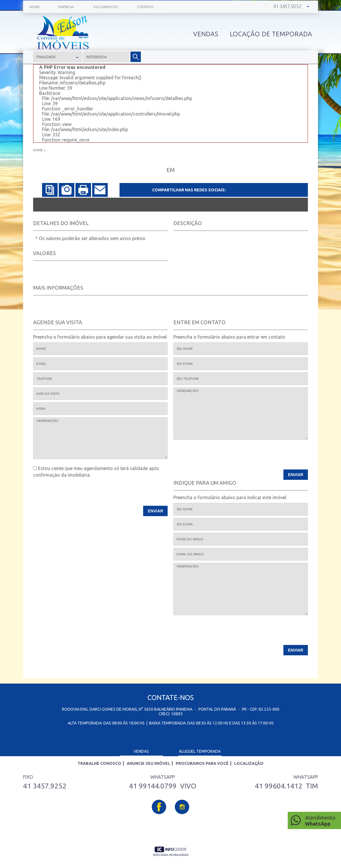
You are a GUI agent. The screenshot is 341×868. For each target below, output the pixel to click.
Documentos (105, 7)
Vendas (141, 751)
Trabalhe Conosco (99, 763)
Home (35, 7)
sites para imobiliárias (171, 855)
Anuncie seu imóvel (148, 763)
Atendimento (322, 821)
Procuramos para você (202, 763)
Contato (145, 7)
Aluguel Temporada (200, 751)
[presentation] (131, 494)
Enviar (156, 511)
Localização (249, 763)
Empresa (66, 7)
